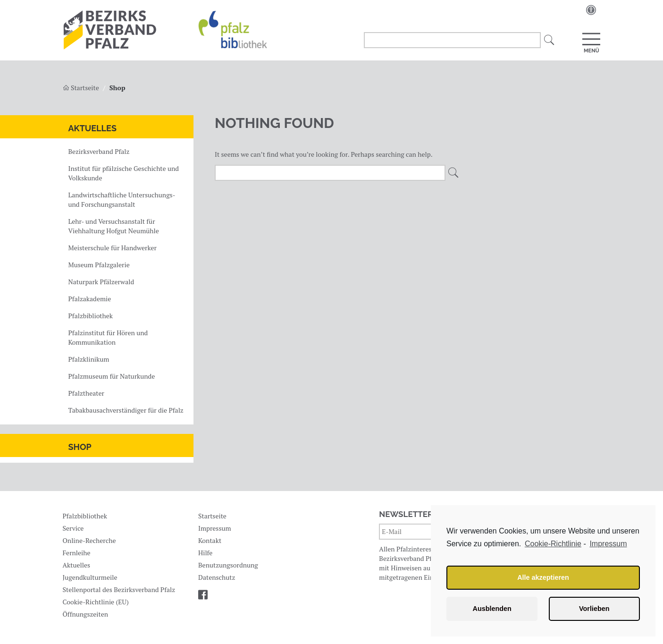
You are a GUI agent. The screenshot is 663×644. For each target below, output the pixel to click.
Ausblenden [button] (492, 609)
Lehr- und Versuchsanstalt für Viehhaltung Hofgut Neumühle (114, 226)
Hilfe (205, 553)
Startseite (81, 88)
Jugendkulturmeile (90, 577)
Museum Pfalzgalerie (99, 265)
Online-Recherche (89, 540)
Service (73, 528)
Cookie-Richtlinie (553, 544)
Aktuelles (92, 128)
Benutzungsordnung (228, 565)
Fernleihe (76, 553)
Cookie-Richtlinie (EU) (95, 602)
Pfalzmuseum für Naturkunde (112, 376)
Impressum (215, 528)
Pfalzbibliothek (91, 316)
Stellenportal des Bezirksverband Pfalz (119, 589)
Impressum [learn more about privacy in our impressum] (608, 544)
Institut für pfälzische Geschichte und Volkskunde (124, 173)
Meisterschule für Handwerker (113, 248)
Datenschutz (217, 577)
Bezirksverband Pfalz (99, 151)
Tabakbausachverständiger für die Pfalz (126, 410)
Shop (80, 447)
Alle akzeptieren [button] (543, 577)
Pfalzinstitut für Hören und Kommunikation (108, 337)
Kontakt (210, 540)
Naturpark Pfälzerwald (101, 282)
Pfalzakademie (90, 299)
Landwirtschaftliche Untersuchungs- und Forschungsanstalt (122, 199)
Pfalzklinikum (89, 359)
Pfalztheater (86, 393)
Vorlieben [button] (594, 609)
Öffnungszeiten (85, 614)
